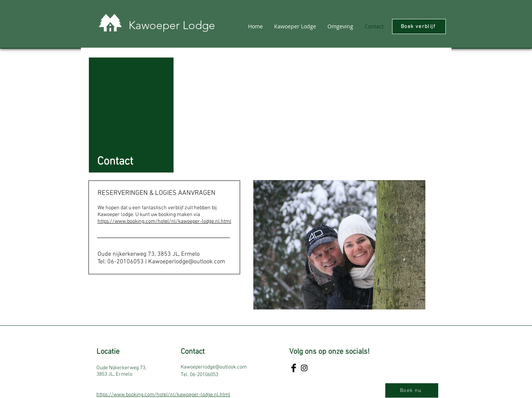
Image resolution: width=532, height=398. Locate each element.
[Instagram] (304, 368)
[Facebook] (294, 368)
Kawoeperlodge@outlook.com (187, 262)
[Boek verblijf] (419, 26)
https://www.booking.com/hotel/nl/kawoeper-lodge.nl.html (164, 222)
